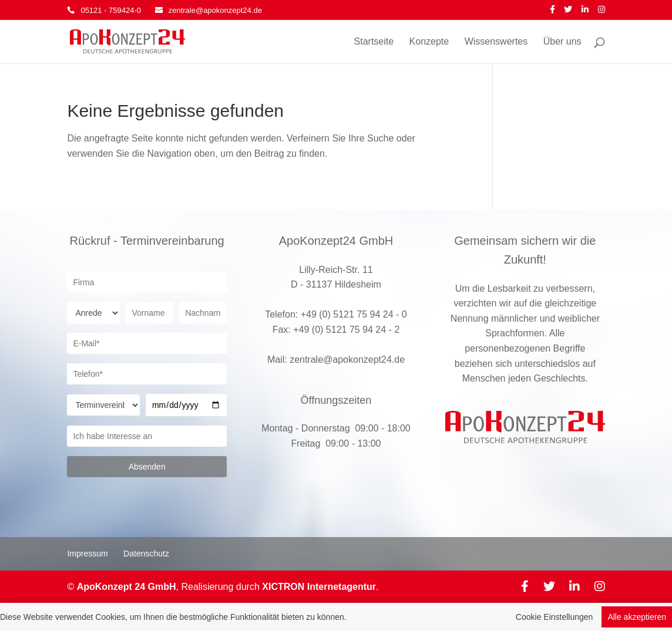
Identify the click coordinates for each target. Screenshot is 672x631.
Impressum (87, 554)
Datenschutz (146, 554)
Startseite (374, 42)
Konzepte (429, 42)
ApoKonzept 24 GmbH (127, 587)
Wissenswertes (496, 42)
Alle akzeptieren (637, 618)
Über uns (562, 42)
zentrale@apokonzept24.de (347, 360)
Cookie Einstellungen (555, 618)
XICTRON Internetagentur (319, 587)
